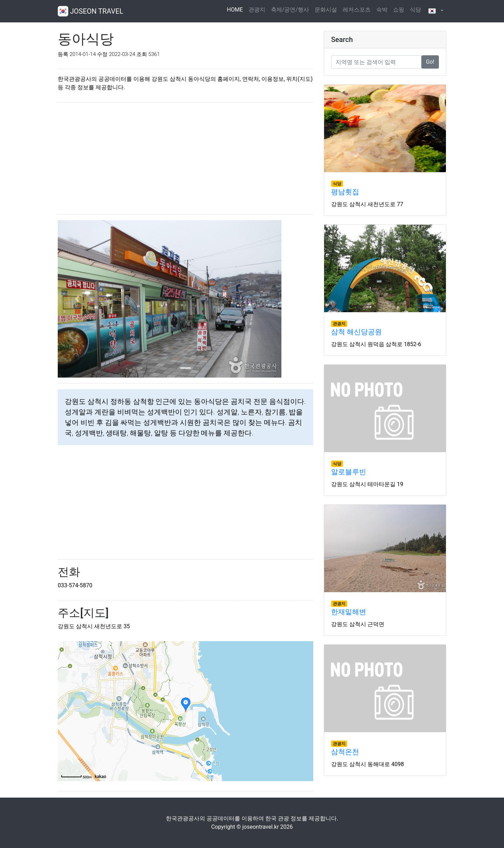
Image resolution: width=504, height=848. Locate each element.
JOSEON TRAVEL (90, 11)
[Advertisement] (185, 157)
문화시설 (326, 10)
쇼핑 (399, 10)
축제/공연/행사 (290, 10)
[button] (435, 11)
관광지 (257, 10)
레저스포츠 (357, 10)
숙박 (382, 10)
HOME (236, 9)
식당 (415, 10)
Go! (430, 62)
